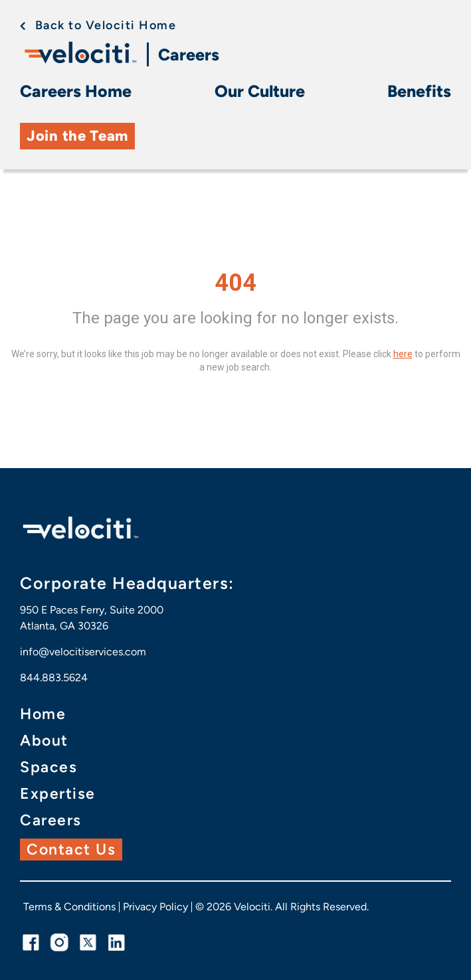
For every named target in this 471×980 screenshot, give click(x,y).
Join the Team (77, 136)
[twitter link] (88, 942)
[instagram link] (59, 942)
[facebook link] (31, 942)
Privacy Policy (155, 907)
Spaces (48, 767)
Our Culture (260, 91)
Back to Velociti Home (106, 25)
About (44, 741)
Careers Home (76, 91)
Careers (189, 54)
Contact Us (71, 849)
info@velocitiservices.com (83, 652)
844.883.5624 (54, 678)
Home (43, 714)
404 (235, 283)
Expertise (58, 794)
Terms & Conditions (69, 907)
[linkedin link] (117, 942)
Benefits (419, 91)
